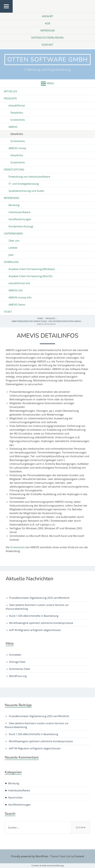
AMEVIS (13, 127)
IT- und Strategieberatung (24, 184)
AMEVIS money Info (20, 297)
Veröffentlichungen (20, 219)
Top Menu (6, 12)
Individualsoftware (19, 212)
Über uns (14, 241)
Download (11, 262)
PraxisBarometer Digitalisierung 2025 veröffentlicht (39, 598)
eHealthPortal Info (19, 283)
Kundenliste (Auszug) (21, 226)
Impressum (48, 30)
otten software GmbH (47, 59)
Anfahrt (47, 16)
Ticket (8, 312)
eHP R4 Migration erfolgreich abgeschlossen (35, 630)
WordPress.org (18, 676)
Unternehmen (13, 234)
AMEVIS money (17, 148)
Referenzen (11, 198)
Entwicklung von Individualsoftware (29, 177)
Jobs (11, 255)
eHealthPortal (17, 106)
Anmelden (15, 655)
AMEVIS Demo (17, 305)
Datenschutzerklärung (47, 38)
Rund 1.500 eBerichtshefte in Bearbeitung (34, 616)
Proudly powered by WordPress (30, 856)
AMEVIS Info (16, 290)
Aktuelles (10, 91)
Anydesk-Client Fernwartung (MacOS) (30, 276)
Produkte (10, 98)
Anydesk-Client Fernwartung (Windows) (32, 269)
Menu (51, 83)
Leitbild (13, 248)
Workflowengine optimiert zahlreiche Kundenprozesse (41, 623)
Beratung (14, 205)
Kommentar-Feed (19, 669)
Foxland (79, 856)
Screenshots (18, 120)
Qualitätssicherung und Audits (26, 191)
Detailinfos (17, 113)
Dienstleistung (14, 170)
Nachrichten (15, 798)
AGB (47, 23)
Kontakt (47, 45)
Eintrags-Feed (17, 662)
